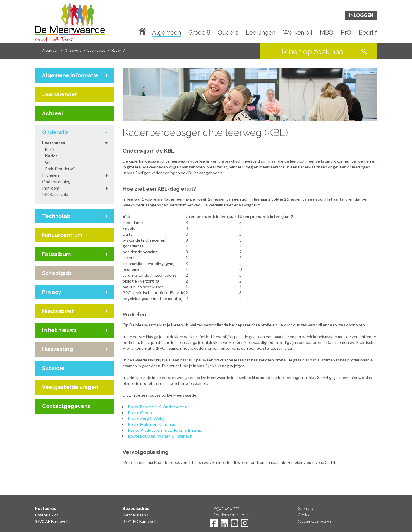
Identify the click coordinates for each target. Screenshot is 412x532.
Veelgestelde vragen (70, 387)
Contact (305, 515)
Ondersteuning (56, 181)
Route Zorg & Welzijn (147, 418)
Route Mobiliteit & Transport (154, 424)
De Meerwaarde (70, 22)
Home (143, 31)
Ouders (228, 33)
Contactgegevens (66, 406)
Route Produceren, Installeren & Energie (165, 430)
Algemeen (166, 33)
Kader (116, 50)
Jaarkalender (60, 94)
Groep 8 (199, 33)
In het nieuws (59, 330)
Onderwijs (73, 50)
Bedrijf (368, 33)
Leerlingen (261, 33)
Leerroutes (96, 50)
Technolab (56, 216)
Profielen (50, 175)
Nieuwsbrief (58, 311)
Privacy (52, 292)
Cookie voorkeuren (315, 521)
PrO (346, 33)
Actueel (53, 113)
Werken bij (298, 33)
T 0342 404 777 (225, 509)
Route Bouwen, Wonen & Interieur (160, 436)
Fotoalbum (56, 254)
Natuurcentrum (62, 235)
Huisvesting (57, 349)
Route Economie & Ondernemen (158, 407)
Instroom (51, 188)
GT (48, 162)
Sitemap (305, 509)
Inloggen (361, 15)
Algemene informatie (70, 75)
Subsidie (53, 368)
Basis (50, 149)
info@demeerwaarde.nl (231, 515)
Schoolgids (57, 273)
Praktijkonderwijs (61, 169)
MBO (327, 33)
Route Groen (140, 413)
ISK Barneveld (55, 194)
